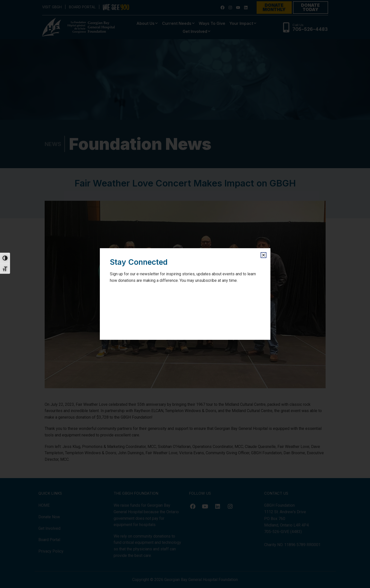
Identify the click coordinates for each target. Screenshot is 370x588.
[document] (185, 294)
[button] (264, 255)
